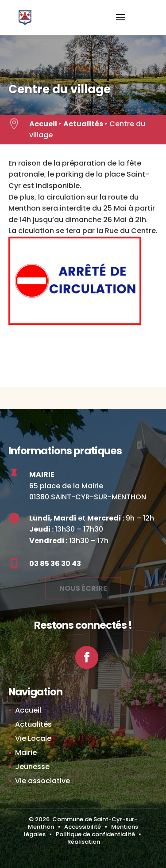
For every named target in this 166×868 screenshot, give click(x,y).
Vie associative (42, 781)
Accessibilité (83, 827)
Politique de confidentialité (95, 834)
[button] (120, 23)
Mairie (26, 753)
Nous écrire (83, 586)
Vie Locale (33, 738)
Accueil (43, 124)
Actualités (83, 124)
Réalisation (84, 842)
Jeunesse (32, 767)
